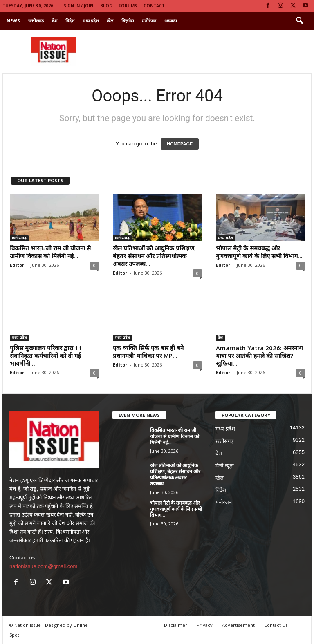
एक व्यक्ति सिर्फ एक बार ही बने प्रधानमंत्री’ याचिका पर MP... (148, 352)
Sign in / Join (78, 6)
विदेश (70, 21)
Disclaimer (176, 625)
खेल (110, 21)
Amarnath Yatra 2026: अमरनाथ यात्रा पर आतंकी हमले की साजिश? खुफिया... (259, 356)
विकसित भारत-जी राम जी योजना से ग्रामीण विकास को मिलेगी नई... (50, 252)
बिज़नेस (128, 21)
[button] (299, 21)
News (13, 21)
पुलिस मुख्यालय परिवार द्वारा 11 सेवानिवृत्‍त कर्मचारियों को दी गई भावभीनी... (46, 356)
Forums (128, 6)
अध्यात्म (171, 21)
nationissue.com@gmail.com (43, 566)
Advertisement (238, 625)
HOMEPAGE (180, 144)
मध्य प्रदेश (91, 21)
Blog (106, 6)
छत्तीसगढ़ (36, 21)
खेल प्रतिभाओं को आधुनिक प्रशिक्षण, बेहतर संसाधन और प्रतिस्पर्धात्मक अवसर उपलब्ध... (154, 256)
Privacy (205, 625)
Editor (17, 265)
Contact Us (276, 625)
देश (55, 21)
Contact (154, 6)
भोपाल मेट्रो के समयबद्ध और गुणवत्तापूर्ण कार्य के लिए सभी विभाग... (259, 252)
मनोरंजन (149, 21)
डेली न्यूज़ (225, 466)
